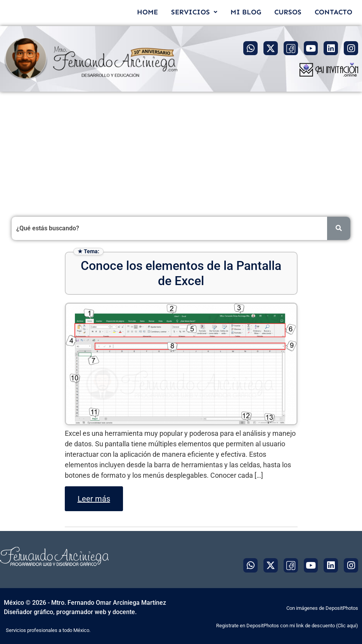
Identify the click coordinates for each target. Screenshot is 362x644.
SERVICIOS (194, 12)
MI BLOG (246, 12)
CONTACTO (333, 12)
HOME (147, 12)
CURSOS (288, 12)
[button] (194, 12)
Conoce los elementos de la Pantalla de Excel (181, 273)
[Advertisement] (181, 150)
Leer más (94, 499)
